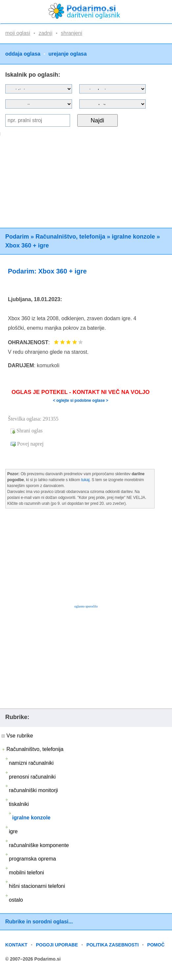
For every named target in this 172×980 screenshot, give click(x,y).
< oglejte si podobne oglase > (81, 400)
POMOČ (156, 945)
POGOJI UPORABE (57, 945)
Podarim (17, 237)
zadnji (45, 33)
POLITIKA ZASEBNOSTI (113, 945)
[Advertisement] (85, 182)
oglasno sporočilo (86, 606)
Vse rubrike (17, 736)
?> (113, 89)
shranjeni (72, 33)
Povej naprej (30, 444)
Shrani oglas (30, 431)
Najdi (98, 120)
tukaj (85, 480)
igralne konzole (133, 237)
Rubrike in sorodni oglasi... (39, 922)
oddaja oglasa (23, 54)
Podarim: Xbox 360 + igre (47, 271)
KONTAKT (16, 945)
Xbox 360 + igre (27, 245)
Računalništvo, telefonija (70, 237)
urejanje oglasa (68, 54)
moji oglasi (18, 33)
